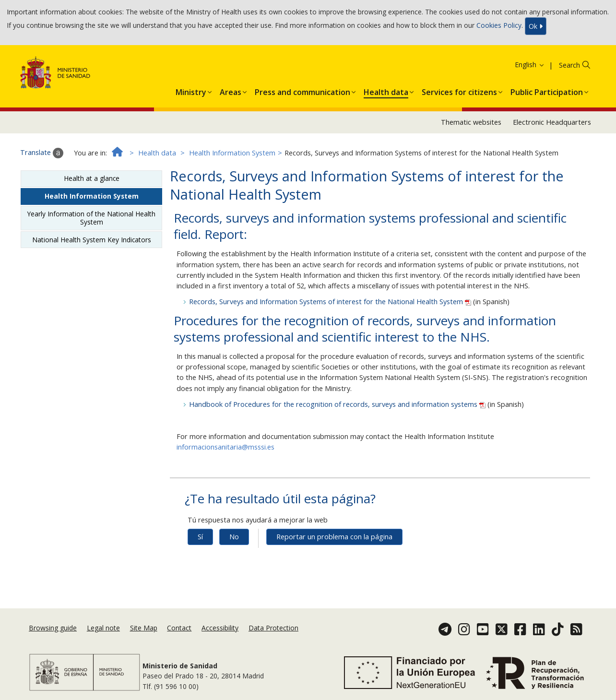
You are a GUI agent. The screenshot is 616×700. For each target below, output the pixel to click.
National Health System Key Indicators (92, 240)
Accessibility (220, 628)
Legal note (103, 628)
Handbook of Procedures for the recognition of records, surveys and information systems (338, 404)
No (234, 537)
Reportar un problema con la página (334, 537)
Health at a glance (92, 178)
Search (569, 65)
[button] (191, 90)
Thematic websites (471, 122)
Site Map (144, 628)
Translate (42, 153)
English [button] (530, 65)
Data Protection (273, 628)
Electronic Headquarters (552, 122)
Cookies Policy (499, 25)
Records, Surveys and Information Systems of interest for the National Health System (331, 302)
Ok (536, 26)
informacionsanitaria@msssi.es (225, 447)
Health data (157, 153)
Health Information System (232, 153)
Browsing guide (53, 628)
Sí (200, 537)
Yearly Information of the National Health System (91, 218)
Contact (179, 628)
